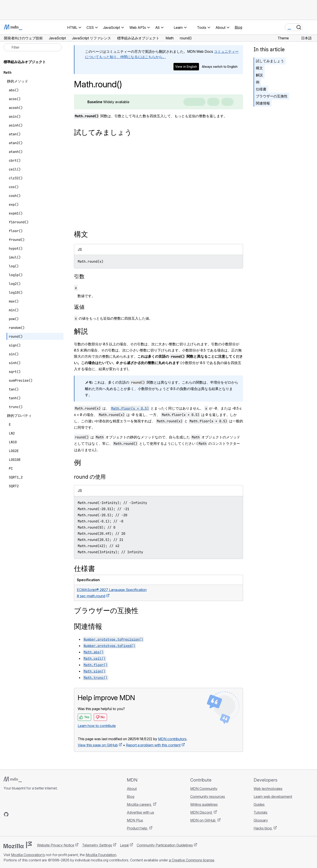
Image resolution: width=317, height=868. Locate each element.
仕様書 (261, 89)
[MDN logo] (13, 779)
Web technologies (268, 789)
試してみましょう (270, 61)
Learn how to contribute (97, 726)
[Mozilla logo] (18, 845)
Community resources (208, 797)
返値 (79, 307)
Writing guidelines (204, 804)
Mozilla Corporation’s (28, 855)
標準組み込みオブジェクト (25, 62)
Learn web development (273, 797)
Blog (238, 27)
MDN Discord (201, 812)
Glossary (261, 820)
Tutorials (261, 812)
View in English (186, 67)
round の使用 (90, 477)
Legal (124, 845)
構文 (259, 68)
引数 (79, 276)
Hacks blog (263, 828)
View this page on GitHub (98, 745)
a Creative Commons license (192, 860)
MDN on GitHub (203, 820)
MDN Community (204, 789)
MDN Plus (135, 820)
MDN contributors (172, 739)
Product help (137, 828)
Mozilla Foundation (101, 855)
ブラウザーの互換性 (272, 96)
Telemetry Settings (97, 845)
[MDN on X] (22, 814)
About (132, 789)
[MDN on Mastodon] (30, 814)
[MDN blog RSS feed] (38, 814)
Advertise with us (140, 812)
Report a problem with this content (153, 745)
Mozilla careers (139, 804)
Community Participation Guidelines (165, 845)
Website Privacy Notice (56, 845)
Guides (259, 804)
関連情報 (263, 103)
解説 (259, 75)
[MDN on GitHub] (6, 814)
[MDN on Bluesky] (14, 814)
